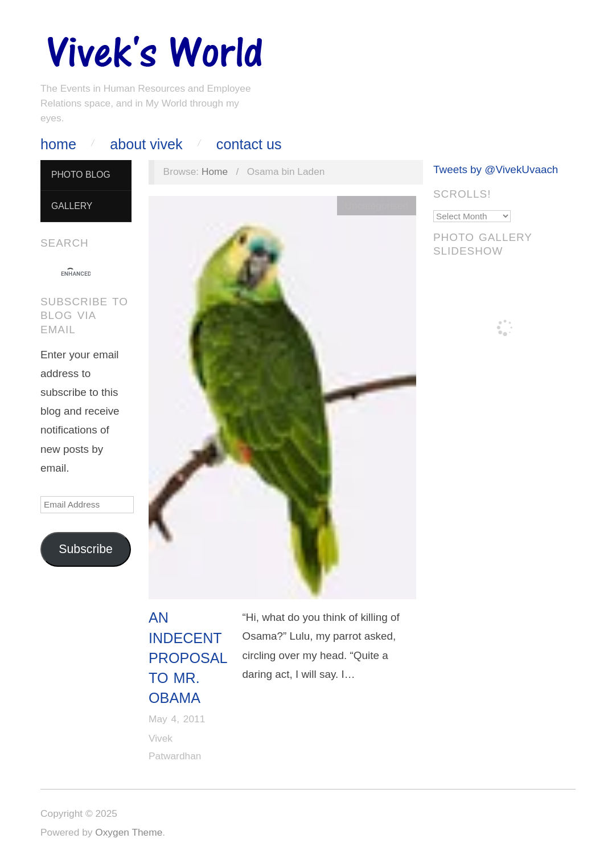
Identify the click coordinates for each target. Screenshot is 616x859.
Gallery (72, 206)
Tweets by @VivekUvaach (496, 169)
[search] (76, 274)
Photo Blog (81, 175)
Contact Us (249, 144)
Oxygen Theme (129, 832)
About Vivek (146, 144)
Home (58, 144)
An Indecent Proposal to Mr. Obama (188, 658)
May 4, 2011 (177, 719)
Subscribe (86, 549)
